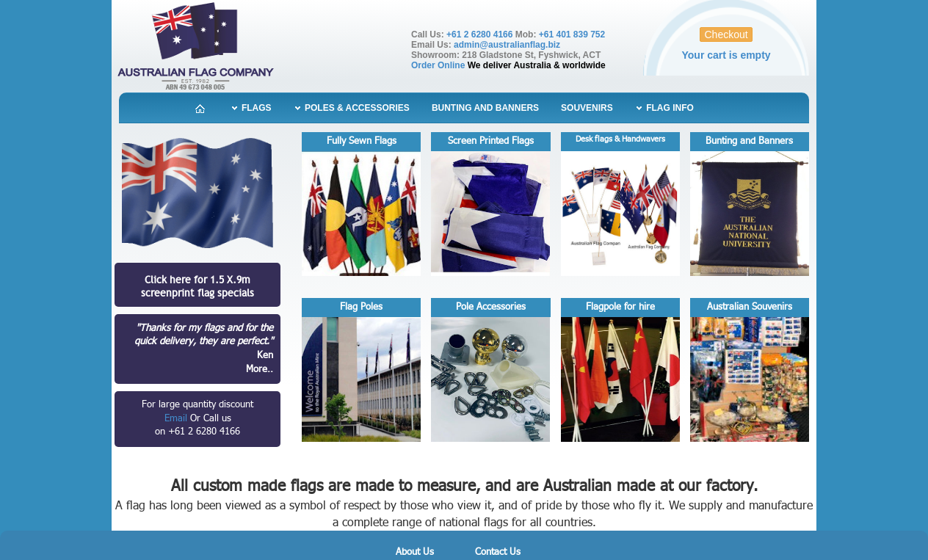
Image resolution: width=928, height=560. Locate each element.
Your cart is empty (726, 55)
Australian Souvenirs (750, 307)
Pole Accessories (491, 307)
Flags (255, 108)
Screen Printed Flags (491, 141)
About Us (415, 552)
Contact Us (498, 552)
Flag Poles (361, 307)
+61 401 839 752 (572, 34)
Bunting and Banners (485, 108)
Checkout (726, 34)
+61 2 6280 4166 (479, 34)
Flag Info (669, 108)
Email (177, 419)
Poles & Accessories (356, 108)
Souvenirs (587, 108)
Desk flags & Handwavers (620, 139)
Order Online (438, 65)
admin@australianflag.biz (507, 45)
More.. (260, 369)
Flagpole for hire (620, 307)
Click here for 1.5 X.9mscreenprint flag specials (197, 286)
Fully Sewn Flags (362, 141)
